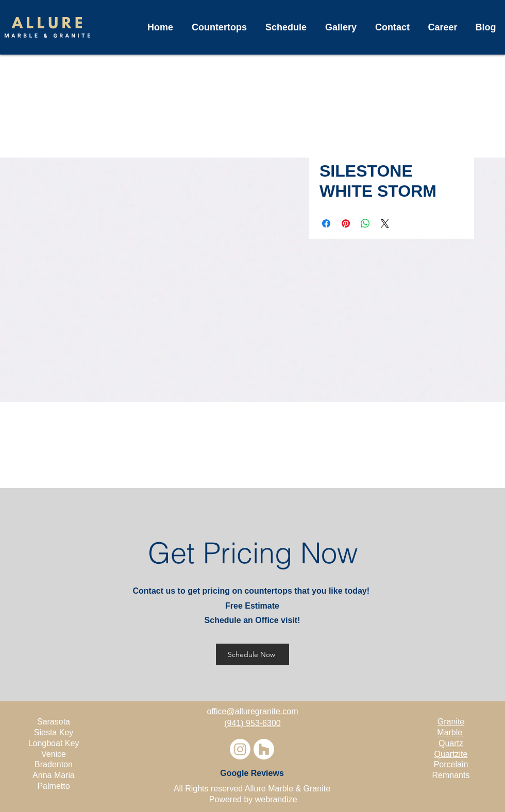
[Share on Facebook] (326, 223)
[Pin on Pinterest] (346, 223)
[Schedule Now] (252, 654)
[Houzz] (264, 749)
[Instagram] (240, 749)
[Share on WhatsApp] (365, 223)
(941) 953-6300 (252, 723)
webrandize (276, 799)
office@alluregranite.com (253, 711)
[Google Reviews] (252, 773)
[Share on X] (385, 223)
